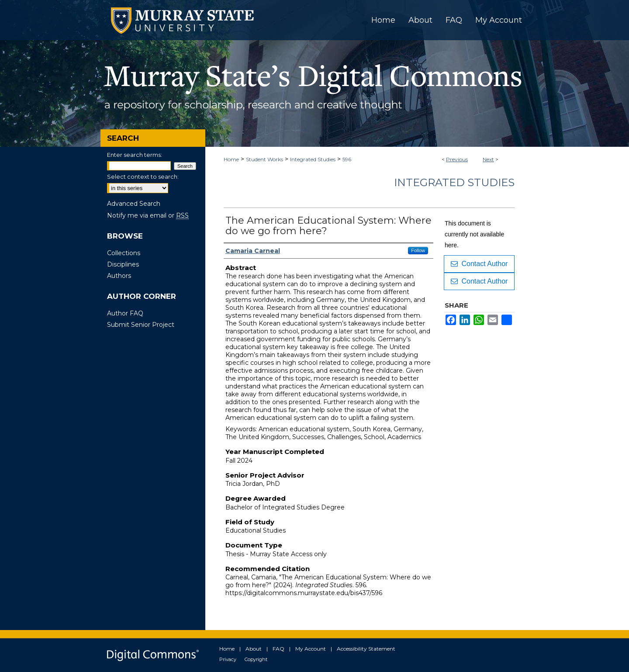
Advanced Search (134, 204)
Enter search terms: (135, 155)
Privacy (228, 659)
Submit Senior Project (141, 325)
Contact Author (479, 264)
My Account (311, 649)
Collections (124, 253)
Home (231, 159)
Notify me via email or (148, 215)
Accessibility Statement (366, 649)
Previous (457, 159)
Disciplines (123, 264)
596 (347, 159)
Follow (418, 250)
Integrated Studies (313, 159)
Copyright (256, 659)
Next (488, 159)
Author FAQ (125, 313)
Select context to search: (143, 177)
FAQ (278, 649)
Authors (119, 276)
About (254, 649)
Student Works (264, 159)
